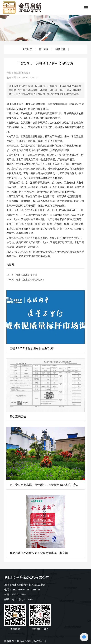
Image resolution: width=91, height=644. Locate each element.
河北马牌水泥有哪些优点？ (30, 280)
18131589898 (33, 590)
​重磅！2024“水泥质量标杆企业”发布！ (33, 348)
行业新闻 (44, 49)
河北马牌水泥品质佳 (26, 275)
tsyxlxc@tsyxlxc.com (22, 599)
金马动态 (27, 49)
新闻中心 (46, 23)
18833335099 (18, 590)
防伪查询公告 (18, 416)
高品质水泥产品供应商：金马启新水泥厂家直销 (39, 553)
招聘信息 (60, 49)
